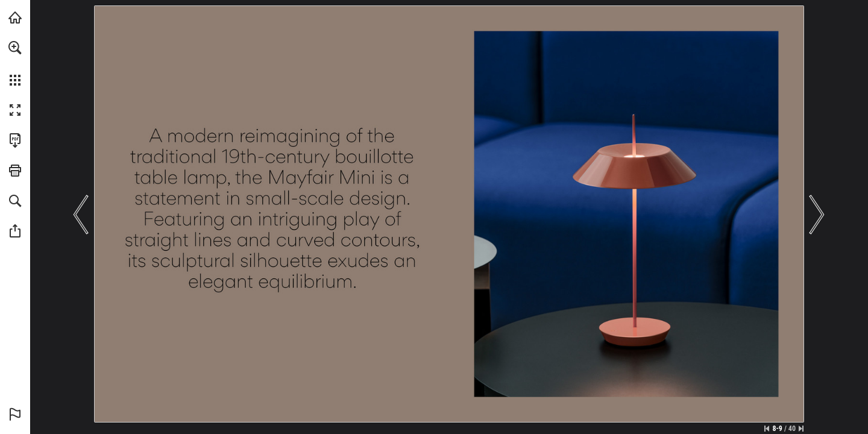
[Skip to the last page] (801, 429)
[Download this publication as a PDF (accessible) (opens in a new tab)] (15, 140)
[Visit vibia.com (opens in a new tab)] (15, 17)
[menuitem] (15, 63)
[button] (15, 48)
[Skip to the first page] (767, 429)
